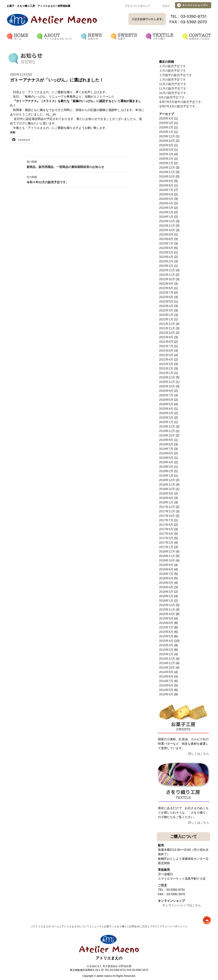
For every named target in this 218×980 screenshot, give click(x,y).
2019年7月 (166, 449)
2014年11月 (167, 663)
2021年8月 (166, 342)
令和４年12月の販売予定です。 (77, 179)
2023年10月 (167, 230)
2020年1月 (166, 422)
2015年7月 (166, 627)
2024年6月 (166, 194)
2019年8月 (166, 444)
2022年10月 (167, 279)
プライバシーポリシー (138, 6)
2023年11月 (167, 226)
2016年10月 (167, 560)
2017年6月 (166, 525)
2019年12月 (167, 426)
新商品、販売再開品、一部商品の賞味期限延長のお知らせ (77, 164)
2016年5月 (166, 583)
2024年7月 (166, 190)
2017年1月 (166, 547)
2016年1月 (166, 601)
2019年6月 (166, 453)
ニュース (97, 926)
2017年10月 (167, 516)
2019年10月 (167, 435)
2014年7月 (166, 681)
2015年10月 (167, 614)
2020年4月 (166, 409)
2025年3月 (166, 154)
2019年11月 (167, 431)
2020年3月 (166, 413)
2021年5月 (166, 355)
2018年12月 (167, 480)
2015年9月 (166, 618)
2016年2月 (166, 596)
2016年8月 (166, 569)
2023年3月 (166, 261)
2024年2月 (166, 212)
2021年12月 (167, 324)
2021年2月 (166, 368)
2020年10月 (167, 386)
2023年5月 (166, 252)
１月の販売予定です (172, 80)
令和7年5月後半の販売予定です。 (182, 102)
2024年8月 (166, 185)
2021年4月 (166, 359)
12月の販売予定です (173, 84)
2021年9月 (166, 337)
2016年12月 (167, 551)
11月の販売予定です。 (174, 88)
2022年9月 (166, 284)
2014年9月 (166, 672)
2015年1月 (166, 654)
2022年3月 (166, 310)
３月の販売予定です (172, 71)
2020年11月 (167, 382)
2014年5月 (166, 690)
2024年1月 (166, 217)
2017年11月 (167, 511)
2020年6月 (166, 400)
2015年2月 (166, 650)
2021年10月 (167, 333)
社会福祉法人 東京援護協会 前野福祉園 (109, 966)
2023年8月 (166, 239)
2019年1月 (166, 476)
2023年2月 (166, 266)
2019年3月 (166, 467)
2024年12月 (167, 168)
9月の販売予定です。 (173, 97)
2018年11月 (167, 484)
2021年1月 (166, 373)
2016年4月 (166, 587)
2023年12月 (167, 221)
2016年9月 (166, 565)
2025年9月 (166, 145)
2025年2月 (166, 159)
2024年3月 (166, 208)
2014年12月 (167, 659)
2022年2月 (166, 315)
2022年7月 (166, 293)
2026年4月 (166, 118)
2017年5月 (166, 529)
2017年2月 (166, 543)
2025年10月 (167, 141)
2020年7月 (166, 395)
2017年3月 (166, 538)
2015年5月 (166, 636)
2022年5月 (166, 301)
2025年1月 (166, 163)
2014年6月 (166, 685)
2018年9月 (166, 493)
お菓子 (108, 926)
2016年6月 (166, 578)
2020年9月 (166, 391)
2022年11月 (167, 275)
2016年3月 (166, 592)
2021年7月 (166, 346)
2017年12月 (167, 507)
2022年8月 (166, 288)
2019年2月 (166, 471)
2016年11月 (167, 556)
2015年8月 (166, 623)
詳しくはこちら (199, 754)
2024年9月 (166, 181)
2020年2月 (166, 418)
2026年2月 (166, 127)
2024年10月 (167, 176)
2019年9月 (166, 440)
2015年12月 (167, 605)
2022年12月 (167, 270)
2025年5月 (166, 150)
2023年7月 (166, 243)
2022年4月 (166, 306)
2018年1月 (166, 502)
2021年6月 (166, 351)
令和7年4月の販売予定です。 (179, 106)
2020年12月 (167, 377)
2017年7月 (166, 520)
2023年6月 (166, 248)
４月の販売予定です (172, 66)
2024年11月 (167, 172)
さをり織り (120, 926)
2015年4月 (166, 641)
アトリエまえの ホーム (46, 926)
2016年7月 (166, 574)
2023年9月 (166, 234)
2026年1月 (166, 132)
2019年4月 (166, 462)
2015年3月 (166, 645)
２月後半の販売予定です (175, 75)
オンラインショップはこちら (182, 905)
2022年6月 (166, 297)
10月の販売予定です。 (174, 93)
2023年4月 (166, 257)
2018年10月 (167, 489)
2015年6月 (166, 632)
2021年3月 (166, 364)
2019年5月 (166, 458)
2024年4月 (166, 203)
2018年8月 (166, 498)
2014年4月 (166, 694)
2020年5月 (166, 404)
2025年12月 (167, 136)
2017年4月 (166, 534)
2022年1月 (166, 319)
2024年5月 (166, 199)
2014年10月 (167, 668)
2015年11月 (167, 609)
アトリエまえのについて (75, 926)
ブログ (166, 6)
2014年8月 (166, 676)
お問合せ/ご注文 (138, 926)
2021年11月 (167, 328)
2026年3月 (166, 123)
